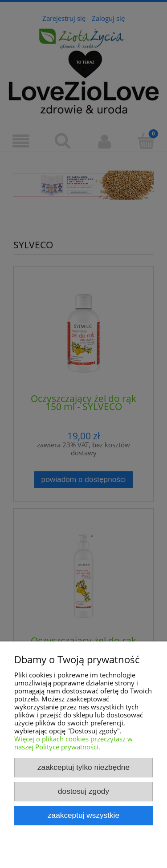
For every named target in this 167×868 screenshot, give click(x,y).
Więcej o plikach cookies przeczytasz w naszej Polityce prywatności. (73, 743)
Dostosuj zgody (83, 791)
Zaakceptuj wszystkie (83, 815)
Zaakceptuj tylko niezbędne (83, 767)
